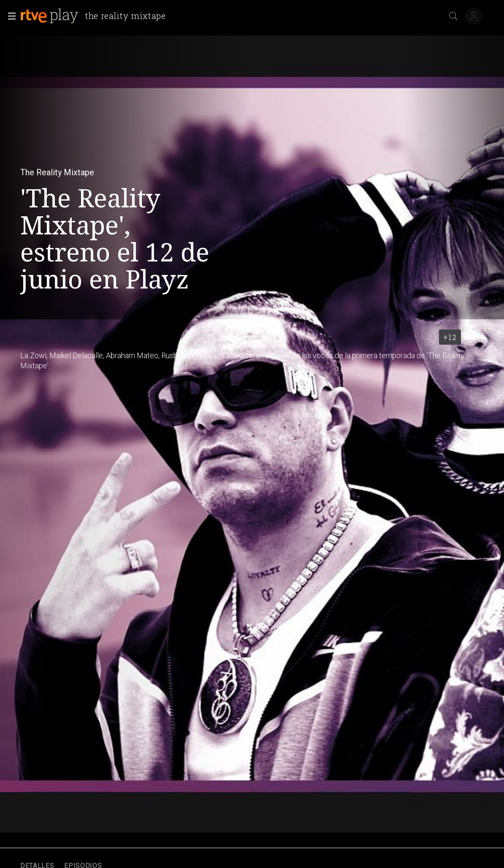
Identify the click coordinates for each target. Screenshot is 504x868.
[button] (9, 16)
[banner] (96, 16)
